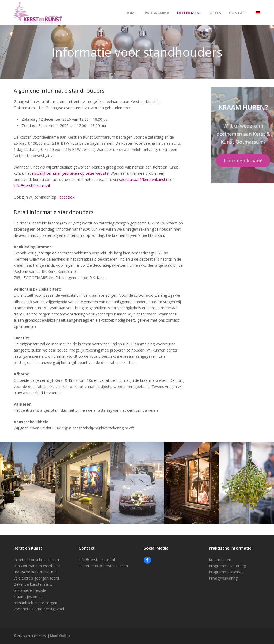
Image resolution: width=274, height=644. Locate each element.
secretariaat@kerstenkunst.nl (144, 179)
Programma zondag (226, 572)
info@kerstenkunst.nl (32, 186)
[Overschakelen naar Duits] (258, 13)
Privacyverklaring (223, 578)
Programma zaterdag (227, 566)
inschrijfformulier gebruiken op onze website (70, 173)
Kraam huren (220, 560)
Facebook (66, 197)
